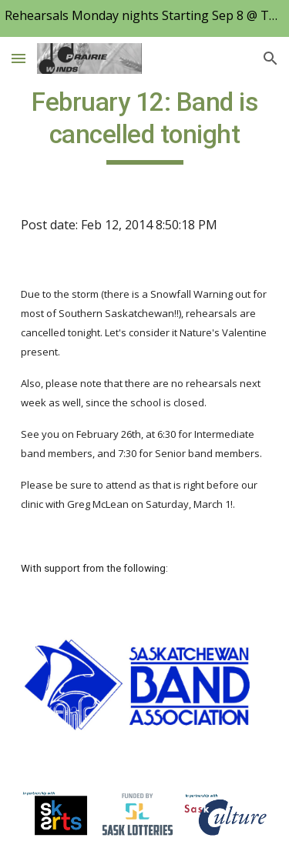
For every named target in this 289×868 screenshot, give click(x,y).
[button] (18, 58)
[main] (145, 125)
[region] (144, 18)
